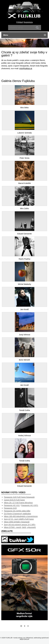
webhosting (37, 638)
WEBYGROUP (24, 639)
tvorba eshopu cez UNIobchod (23, 638)
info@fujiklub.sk (26, 68)
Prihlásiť (20, 22)
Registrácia (28, 22)
